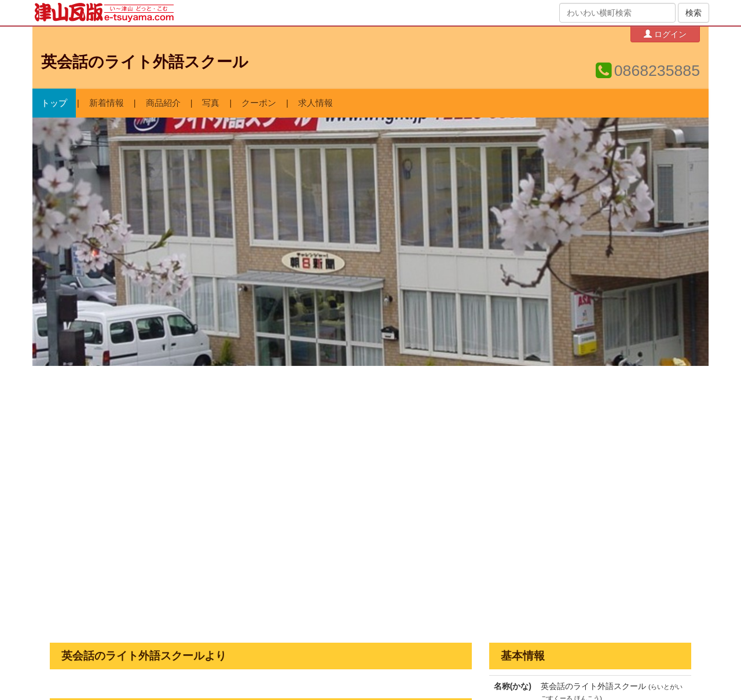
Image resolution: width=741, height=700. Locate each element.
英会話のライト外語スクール (145, 62)
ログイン (665, 34)
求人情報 (316, 103)
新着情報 (107, 103)
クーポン (259, 103)
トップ (54, 103)
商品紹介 (163, 103)
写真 (211, 103)
